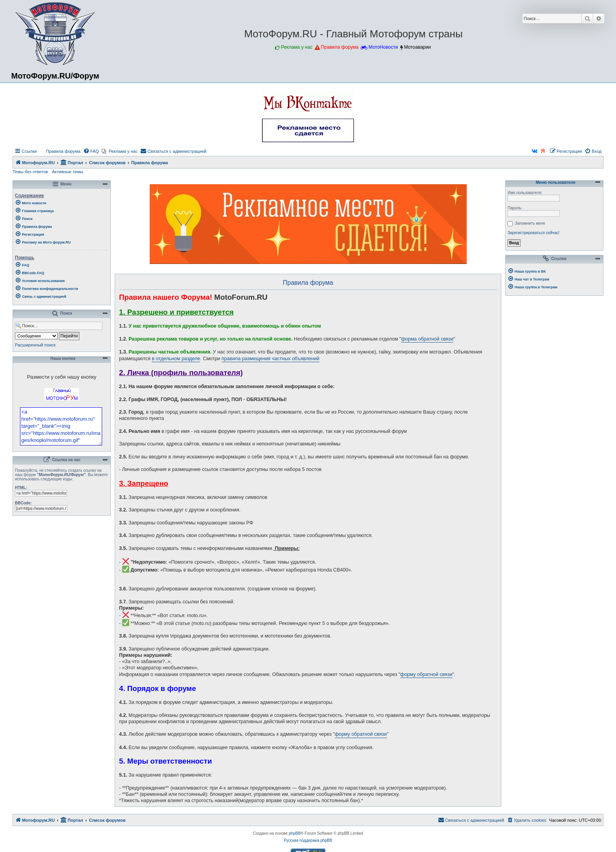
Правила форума (340, 47)
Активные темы (67, 172)
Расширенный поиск (35, 345)
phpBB (295, 833)
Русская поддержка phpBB (308, 840)
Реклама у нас (297, 47)
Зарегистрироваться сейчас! (533, 233)
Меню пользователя (554, 183)
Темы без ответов (30, 172)
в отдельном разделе (176, 359)
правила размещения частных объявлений (270, 359)
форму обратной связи (426, 674)
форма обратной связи (427, 339)
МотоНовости (383, 47)
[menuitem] (60, 151)
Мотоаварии (417, 47)
